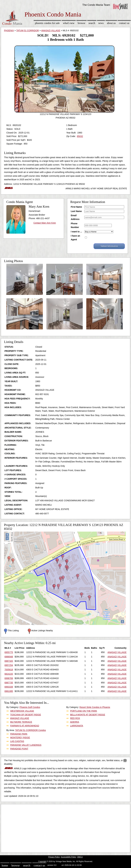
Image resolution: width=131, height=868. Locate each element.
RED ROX (75, 718)
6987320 (9, 661)
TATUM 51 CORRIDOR (28, 30)
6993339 (9, 687)
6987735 (9, 683)
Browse (81, 23)
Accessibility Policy (68, 857)
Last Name (76, 211)
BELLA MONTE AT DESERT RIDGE (88, 715)
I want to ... (76, 232)
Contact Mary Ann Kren (45, 223)
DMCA (80, 857)
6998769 (9, 678)
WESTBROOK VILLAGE (22, 711)
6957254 (9, 665)
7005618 (9, 670)
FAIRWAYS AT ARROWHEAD (25, 726)
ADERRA (75, 722)
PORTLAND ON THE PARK (84, 711)
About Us (111, 23)
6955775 (9, 652)
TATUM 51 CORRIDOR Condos (31, 730)
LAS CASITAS (17, 741)
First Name (76, 207)
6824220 (9, 674)
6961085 (9, 691)
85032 (80, 136)
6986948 (9, 657)
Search (92, 23)
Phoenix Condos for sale (47, 23)
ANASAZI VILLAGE (51, 30)
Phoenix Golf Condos (30, 707)
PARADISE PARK (19, 734)
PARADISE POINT (19, 749)
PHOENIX (9, 30)
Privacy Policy (54, 857)
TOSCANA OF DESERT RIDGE (26, 715)
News (101, 23)
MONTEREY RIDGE (20, 738)
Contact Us (124, 23)
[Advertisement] (65, 828)
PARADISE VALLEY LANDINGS (26, 745)
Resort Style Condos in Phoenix (95, 707)
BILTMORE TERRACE (21, 722)
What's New (69, 23)
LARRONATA (77, 726)
